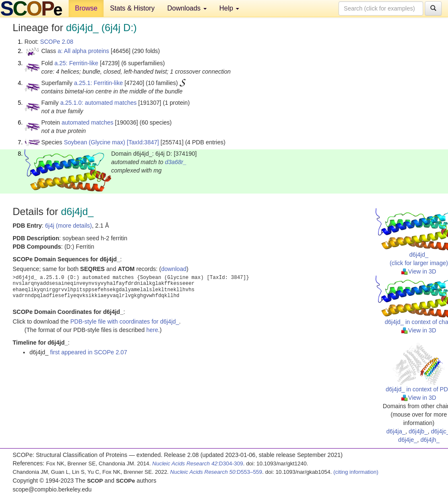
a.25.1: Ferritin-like (99, 83)
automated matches (87, 122)
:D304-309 (198, 463)
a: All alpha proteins (83, 51)
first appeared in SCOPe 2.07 (89, 352)
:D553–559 (216, 472)
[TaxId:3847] (143, 142)
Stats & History (132, 8)
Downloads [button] (187, 8)
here (152, 330)
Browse (86, 8)
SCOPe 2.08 (57, 42)
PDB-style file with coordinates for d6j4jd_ (125, 321)
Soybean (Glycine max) (95, 142)
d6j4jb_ (418, 431)
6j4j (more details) (68, 226)
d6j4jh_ (430, 440)
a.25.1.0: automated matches (98, 103)
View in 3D (419, 271)
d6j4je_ (408, 440)
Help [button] (229, 8)
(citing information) (356, 472)
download (174, 269)
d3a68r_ (176, 162)
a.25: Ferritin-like (76, 63)
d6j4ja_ (396, 431)
